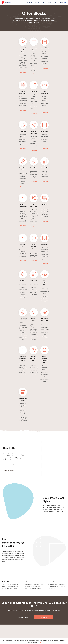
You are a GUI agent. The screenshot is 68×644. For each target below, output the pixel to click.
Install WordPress (40, 626)
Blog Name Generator (41, 631)
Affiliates (28, 631)
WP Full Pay (49, 626)
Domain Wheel (50, 633)
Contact (28, 633)
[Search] (65, 2)
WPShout (49, 629)
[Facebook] (4, 632)
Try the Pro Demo (23, 507)
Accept (40, 642)
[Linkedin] (15, 632)
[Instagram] (18, 632)
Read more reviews (33, 592)
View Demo (12, 62)
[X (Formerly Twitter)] (8, 632)
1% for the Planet (30, 626)
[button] (32, 2)
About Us (50, 2)
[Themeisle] (6, 2)
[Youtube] (11, 632)
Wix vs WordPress (40, 633)
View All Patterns (9, 360)
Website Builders (40, 629)
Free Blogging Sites (41, 624)
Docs (27, 629)
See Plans (44, 507)
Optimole (49, 624)
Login (61, 2)
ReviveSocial (49, 631)
